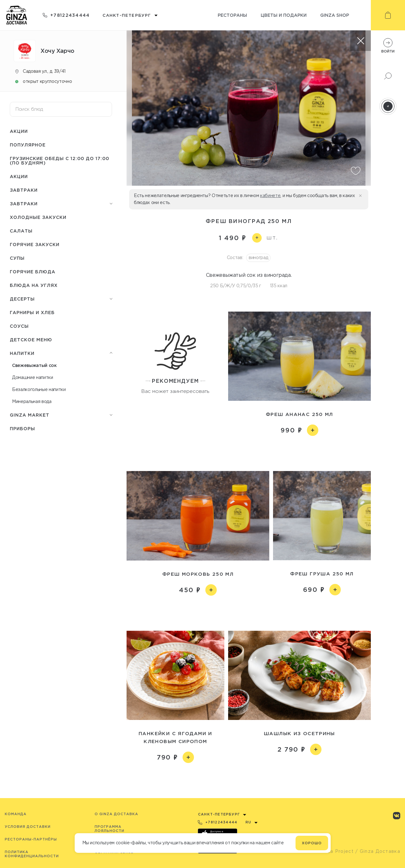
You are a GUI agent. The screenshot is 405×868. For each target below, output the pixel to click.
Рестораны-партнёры (31, 839)
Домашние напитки (33, 377)
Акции (19, 131)
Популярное (28, 145)
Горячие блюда (33, 272)
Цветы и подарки (284, 15)
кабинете (270, 195)
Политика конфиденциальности (32, 854)
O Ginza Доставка (116, 814)
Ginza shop (335, 15)
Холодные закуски (38, 217)
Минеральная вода (32, 401)
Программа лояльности (109, 829)
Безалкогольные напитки (39, 389)
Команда (16, 814)
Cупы (17, 258)
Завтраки (24, 190)
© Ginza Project (333, 851)
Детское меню (31, 340)
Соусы (19, 326)
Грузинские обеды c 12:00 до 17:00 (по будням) (59, 161)
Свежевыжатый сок (34, 365)
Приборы (22, 428)
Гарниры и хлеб (32, 312)
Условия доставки (28, 827)
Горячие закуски (35, 244)
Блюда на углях (34, 285)
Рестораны (232, 15)
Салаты (21, 231)
